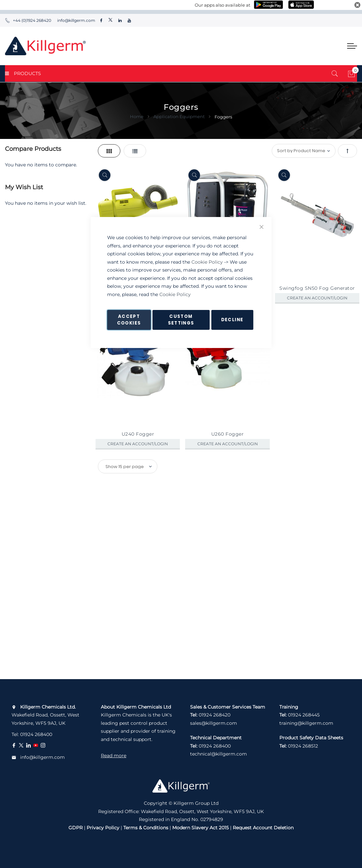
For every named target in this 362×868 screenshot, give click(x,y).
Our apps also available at (222, 5)
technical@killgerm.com (219, 754)
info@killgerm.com (76, 20)
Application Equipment (180, 116)
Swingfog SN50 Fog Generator (317, 288)
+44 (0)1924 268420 (28, 20)
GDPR (76, 828)
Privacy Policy (103, 828)
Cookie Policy (207, 262)
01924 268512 (303, 746)
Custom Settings (181, 320)
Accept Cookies (129, 320)
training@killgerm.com (306, 723)
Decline (232, 320)
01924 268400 (36, 734)
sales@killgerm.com (214, 723)
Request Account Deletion (263, 828)
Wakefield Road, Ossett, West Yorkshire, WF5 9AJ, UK (45, 715)
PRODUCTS (23, 73)
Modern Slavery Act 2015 (201, 828)
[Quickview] (105, 175)
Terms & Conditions (146, 828)
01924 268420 (215, 715)
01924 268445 (304, 715)
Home (137, 116)
